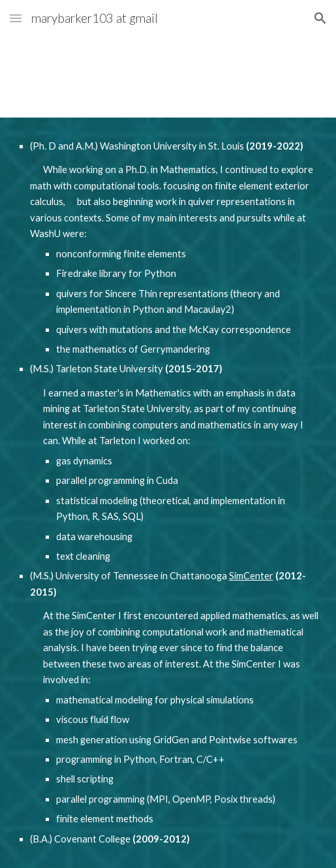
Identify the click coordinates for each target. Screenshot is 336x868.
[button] (16, 18)
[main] (168, 493)
